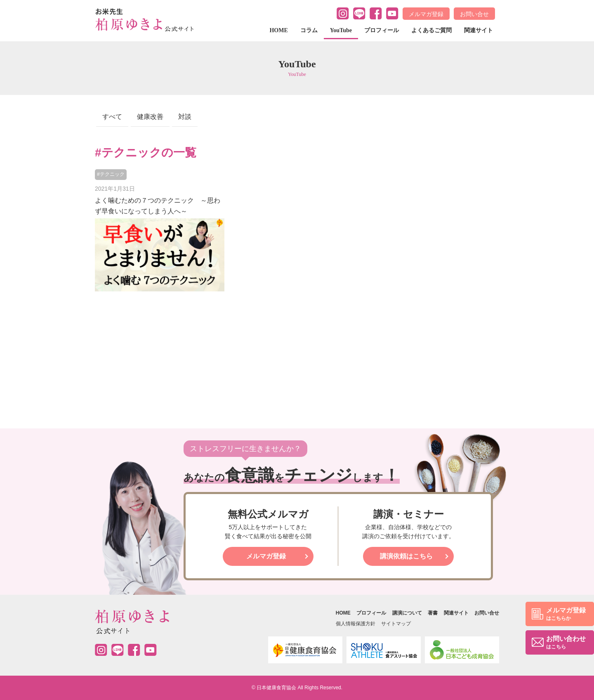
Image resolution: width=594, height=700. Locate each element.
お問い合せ (474, 14)
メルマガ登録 (426, 14)
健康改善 (150, 117)
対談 (185, 117)
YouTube (341, 30)
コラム (309, 30)
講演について (407, 613)
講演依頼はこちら (406, 556)
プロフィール (382, 30)
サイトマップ (396, 624)
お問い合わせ (566, 643)
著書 (433, 613)
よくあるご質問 (431, 30)
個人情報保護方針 (356, 624)
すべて (112, 117)
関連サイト (478, 30)
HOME (278, 30)
